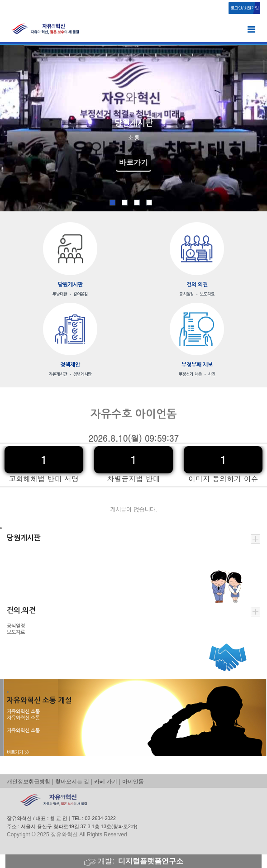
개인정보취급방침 (29, 782)
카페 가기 (106, 782)
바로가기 (133, 162)
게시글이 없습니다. (133, 510)
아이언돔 (133, 782)
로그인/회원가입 (245, 8)
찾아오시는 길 (72, 782)
